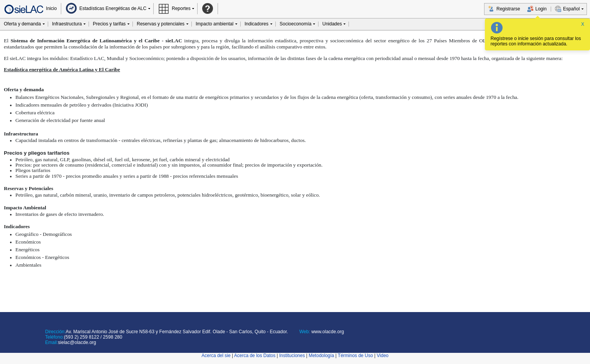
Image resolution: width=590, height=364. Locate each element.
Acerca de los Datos (255, 356)
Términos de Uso (355, 356)
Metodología (321, 356)
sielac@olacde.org (77, 342)
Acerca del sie (216, 356)
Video (382, 356)
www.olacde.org (327, 332)
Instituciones (292, 356)
